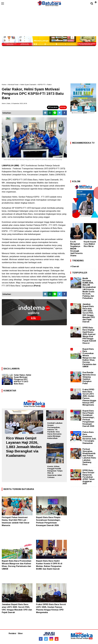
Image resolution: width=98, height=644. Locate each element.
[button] (96, 1)
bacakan (53, 107)
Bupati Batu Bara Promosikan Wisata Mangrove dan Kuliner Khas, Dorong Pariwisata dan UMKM (89, 358)
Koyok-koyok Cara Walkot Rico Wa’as (90, 244)
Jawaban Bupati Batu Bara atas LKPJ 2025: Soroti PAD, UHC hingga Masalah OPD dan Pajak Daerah (89, 313)
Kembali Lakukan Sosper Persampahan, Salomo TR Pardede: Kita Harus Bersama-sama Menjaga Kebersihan (55, 431)
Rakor (49, 85)
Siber (20, 633)
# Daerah (75, 266)
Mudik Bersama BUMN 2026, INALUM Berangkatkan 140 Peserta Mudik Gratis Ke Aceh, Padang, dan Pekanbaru (89, 288)
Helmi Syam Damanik (28, 85)
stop (63, 107)
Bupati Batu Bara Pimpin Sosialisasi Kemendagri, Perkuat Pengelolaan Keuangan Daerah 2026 (88, 418)
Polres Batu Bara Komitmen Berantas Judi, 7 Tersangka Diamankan (89, 438)
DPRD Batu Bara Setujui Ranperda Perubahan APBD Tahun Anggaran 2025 (89, 477)
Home (4, 85)
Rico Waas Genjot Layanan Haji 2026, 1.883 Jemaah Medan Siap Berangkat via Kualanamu (24, 447)
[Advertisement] (49, 18)
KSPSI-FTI (42, 85)
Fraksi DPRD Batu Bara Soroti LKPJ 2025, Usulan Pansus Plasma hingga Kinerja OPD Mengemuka (89, 397)
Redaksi (12, 633)
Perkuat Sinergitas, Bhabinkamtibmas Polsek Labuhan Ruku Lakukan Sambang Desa (89, 457)
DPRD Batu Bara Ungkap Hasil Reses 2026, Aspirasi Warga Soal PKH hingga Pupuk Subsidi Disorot (89, 335)
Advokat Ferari (13, 85)
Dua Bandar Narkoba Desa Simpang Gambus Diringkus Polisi (89, 378)
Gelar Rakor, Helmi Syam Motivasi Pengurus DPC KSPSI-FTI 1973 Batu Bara (22, 379)
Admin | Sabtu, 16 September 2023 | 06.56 (14, 103)
